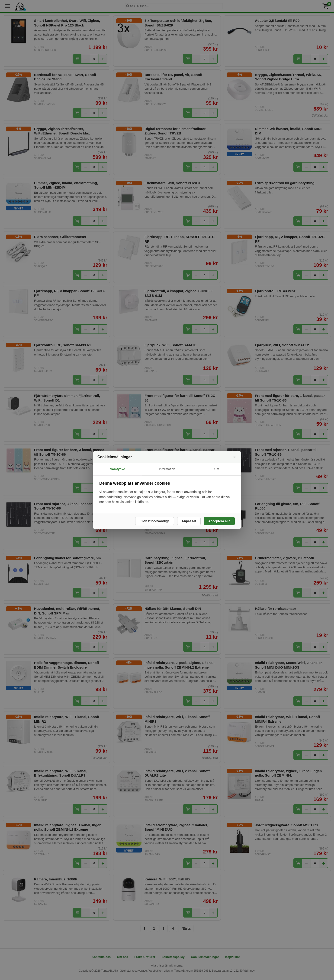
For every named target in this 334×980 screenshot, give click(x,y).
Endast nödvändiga (155, 521)
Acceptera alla (219, 521)
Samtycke (117, 469)
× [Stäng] (234, 457)
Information (167, 469)
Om (217, 469)
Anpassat (189, 521)
